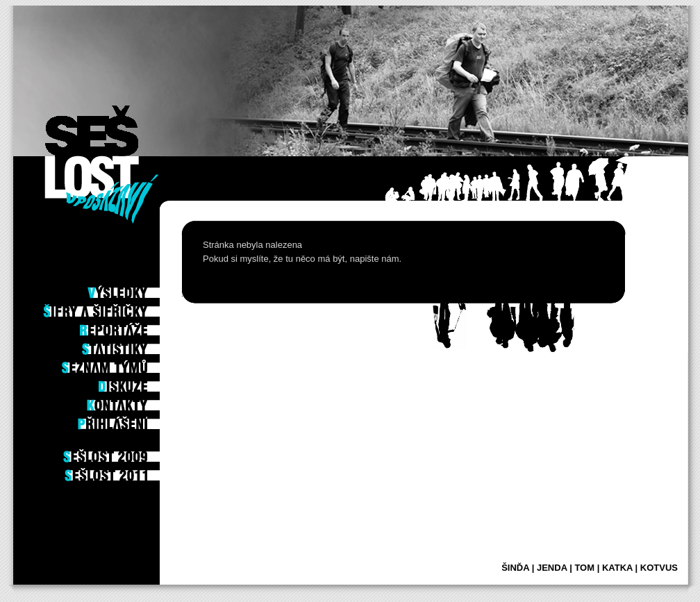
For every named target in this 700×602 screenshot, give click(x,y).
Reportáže (133, 326)
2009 (143, 453)
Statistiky (134, 345)
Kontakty (135, 401)
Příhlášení (133, 420)
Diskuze (139, 383)
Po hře (140, 270)
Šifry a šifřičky (122, 308)
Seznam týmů (129, 364)
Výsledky (135, 289)
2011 (143, 471)
